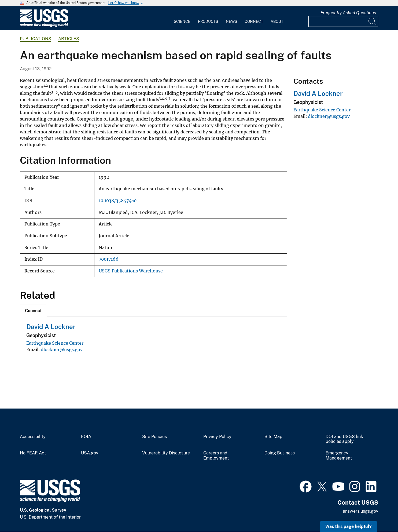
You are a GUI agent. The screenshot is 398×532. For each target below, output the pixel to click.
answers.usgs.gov (360, 511)
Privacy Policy (217, 437)
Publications (36, 39)
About (277, 21)
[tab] (33, 310)
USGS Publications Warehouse (131, 271)
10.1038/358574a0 (118, 201)
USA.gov (90, 453)
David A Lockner (51, 327)
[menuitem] (182, 18)
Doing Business (280, 453)
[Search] (373, 21)
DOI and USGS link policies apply (344, 439)
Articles (69, 39)
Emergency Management (339, 456)
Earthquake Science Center (55, 343)
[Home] (44, 26)
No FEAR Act (33, 453)
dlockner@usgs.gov (62, 349)
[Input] (343, 21)
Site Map (273, 437)
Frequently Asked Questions (348, 13)
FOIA (86, 437)
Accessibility (33, 437)
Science (182, 21)
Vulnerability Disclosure (166, 453)
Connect (254, 21)
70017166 (109, 259)
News (231, 21)
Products (208, 21)
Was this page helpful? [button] (349, 526)
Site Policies (154, 437)
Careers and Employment (216, 456)
